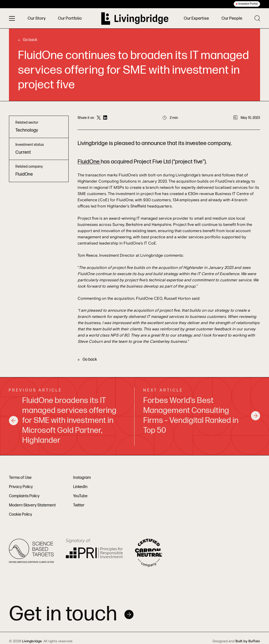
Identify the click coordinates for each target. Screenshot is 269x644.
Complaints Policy (24, 496)
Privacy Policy (21, 487)
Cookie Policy (21, 515)
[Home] (135, 19)
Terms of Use (20, 478)
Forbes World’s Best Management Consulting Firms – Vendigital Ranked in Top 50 (202, 416)
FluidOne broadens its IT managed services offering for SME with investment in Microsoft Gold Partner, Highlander (63, 421)
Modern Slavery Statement (32, 505)
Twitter (79, 505)
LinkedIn (80, 487)
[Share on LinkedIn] (105, 118)
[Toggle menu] (12, 18)
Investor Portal (248, 4)
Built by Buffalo (248, 641)
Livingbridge (32, 641)
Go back (28, 40)
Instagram (82, 478)
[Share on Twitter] (99, 118)
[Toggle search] (257, 18)
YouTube (80, 496)
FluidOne (89, 162)
